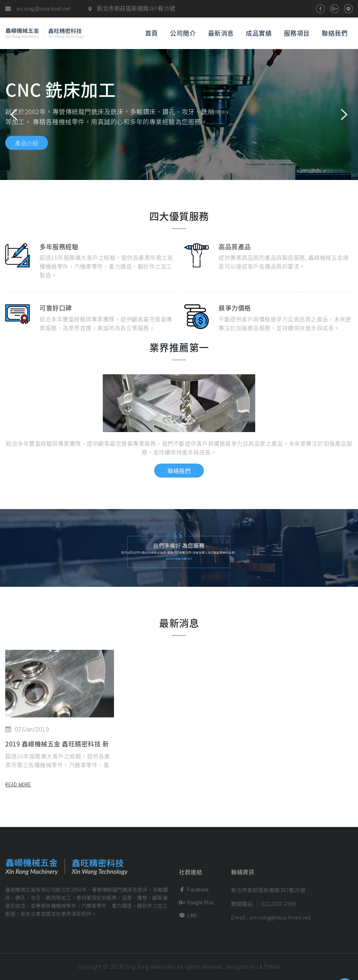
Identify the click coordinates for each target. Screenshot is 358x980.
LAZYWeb (269, 967)
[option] (179, 114)
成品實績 (259, 33)
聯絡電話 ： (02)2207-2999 (264, 904)
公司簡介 (183, 33)
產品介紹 (27, 143)
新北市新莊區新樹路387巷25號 (268, 890)
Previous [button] (14, 114)
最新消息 (221, 33)
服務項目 (297, 33)
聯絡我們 (335, 33)
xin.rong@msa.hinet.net (38, 9)
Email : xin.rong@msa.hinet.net (271, 917)
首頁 (152, 33)
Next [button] (344, 114)
